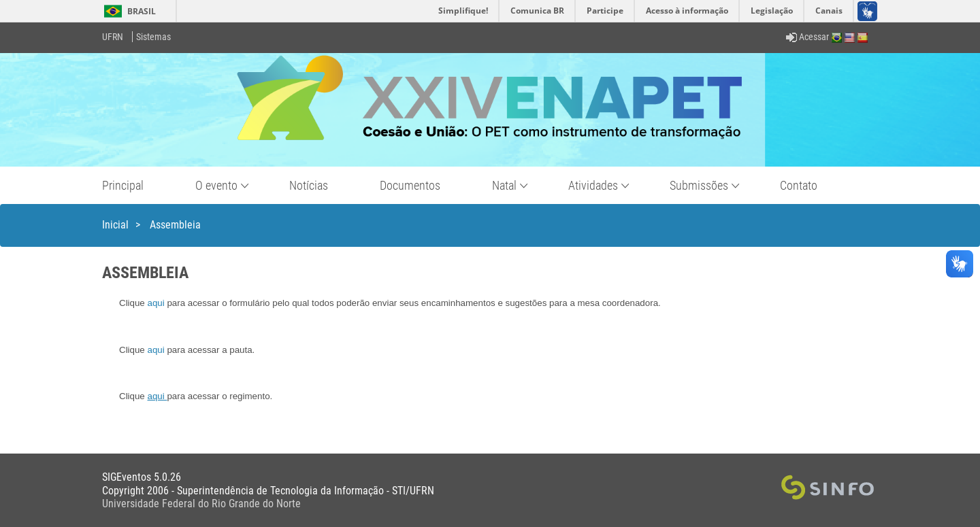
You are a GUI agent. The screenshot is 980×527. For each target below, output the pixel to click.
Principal (123, 185)
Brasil (128, 11)
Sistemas (153, 37)
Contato (799, 185)
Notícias (309, 185)
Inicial (115, 225)
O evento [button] (216, 185)
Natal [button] (504, 185)
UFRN (113, 37)
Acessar (807, 37)
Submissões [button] (699, 185)
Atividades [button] (593, 185)
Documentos (410, 185)
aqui (156, 303)
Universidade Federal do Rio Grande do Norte (201, 504)
